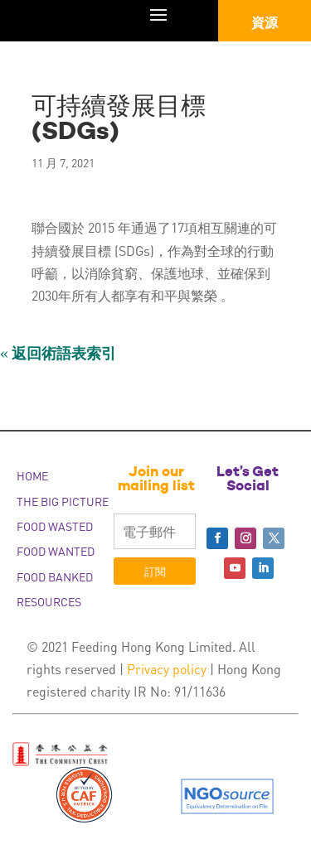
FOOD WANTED (56, 551)
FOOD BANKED (55, 576)
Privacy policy (167, 669)
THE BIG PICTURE (63, 501)
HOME (32, 475)
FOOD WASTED (55, 526)
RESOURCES (49, 601)
